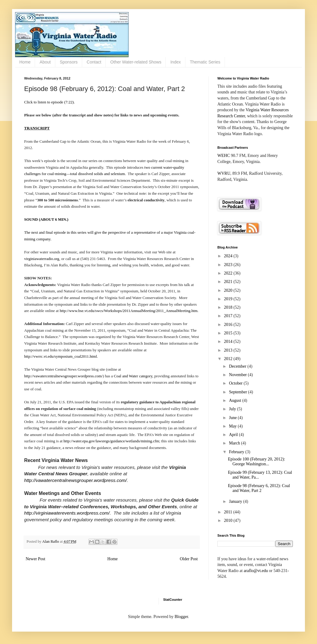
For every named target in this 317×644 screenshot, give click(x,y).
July (233, 409)
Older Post (189, 559)
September (238, 392)
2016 (229, 325)
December (238, 366)
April (234, 435)
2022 (229, 273)
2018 (229, 307)
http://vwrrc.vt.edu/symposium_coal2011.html (61, 356)
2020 (229, 290)
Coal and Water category (133, 376)
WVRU (224, 173)
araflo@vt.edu (256, 571)
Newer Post (35, 559)
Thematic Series (205, 62)
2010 (229, 520)
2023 (229, 265)
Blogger (181, 617)
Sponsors (69, 62)
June (233, 418)
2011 (229, 512)
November (238, 375)
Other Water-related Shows (136, 62)
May (233, 426)
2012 (229, 359)
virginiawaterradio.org (42, 259)
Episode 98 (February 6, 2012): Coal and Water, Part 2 (259, 488)
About (45, 62)
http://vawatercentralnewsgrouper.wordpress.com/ (63, 376)
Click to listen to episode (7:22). (50, 102)
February (237, 452)
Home (25, 62)
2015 (229, 333)
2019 (229, 299)
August (235, 400)
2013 (229, 350)
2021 (229, 282)
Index (175, 62)
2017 (229, 316)
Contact (94, 62)
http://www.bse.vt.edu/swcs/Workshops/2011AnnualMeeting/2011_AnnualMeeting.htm (129, 311)
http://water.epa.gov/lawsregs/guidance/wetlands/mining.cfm (111, 441)
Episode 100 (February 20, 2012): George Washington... (256, 462)
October (236, 383)
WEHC (224, 156)
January (236, 501)
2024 (229, 256)
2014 (229, 342)
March (235, 443)
